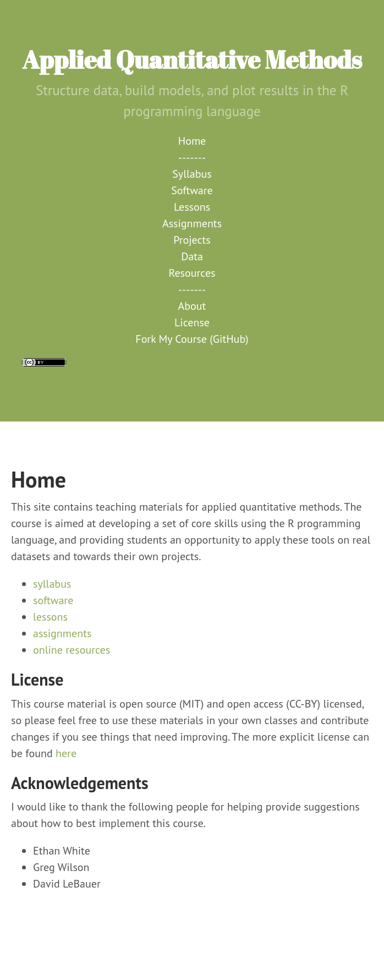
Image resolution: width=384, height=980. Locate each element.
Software (192, 190)
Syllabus (192, 174)
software (53, 600)
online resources (72, 650)
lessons (50, 617)
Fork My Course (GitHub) (192, 339)
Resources (192, 273)
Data (192, 256)
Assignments (192, 223)
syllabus (52, 584)
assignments (62, 633)
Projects (192, 240)
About (192, 306)
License (192, 322)
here (66, 753)
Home (192, 141)
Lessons (192, 207)
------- (192, 157)
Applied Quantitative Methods (192, 59)
